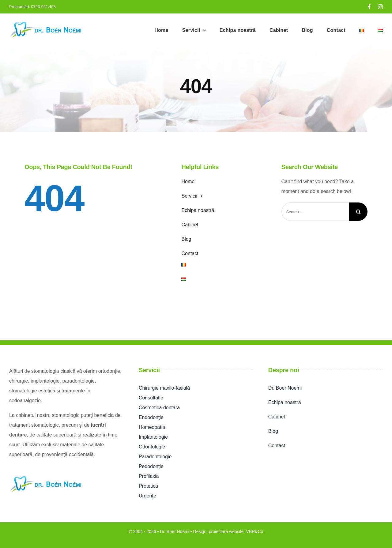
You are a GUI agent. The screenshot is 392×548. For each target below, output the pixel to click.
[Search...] (315, 212)
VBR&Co (254, 531)
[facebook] (369, 7)
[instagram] (380, 7)
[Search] (358, 212)
